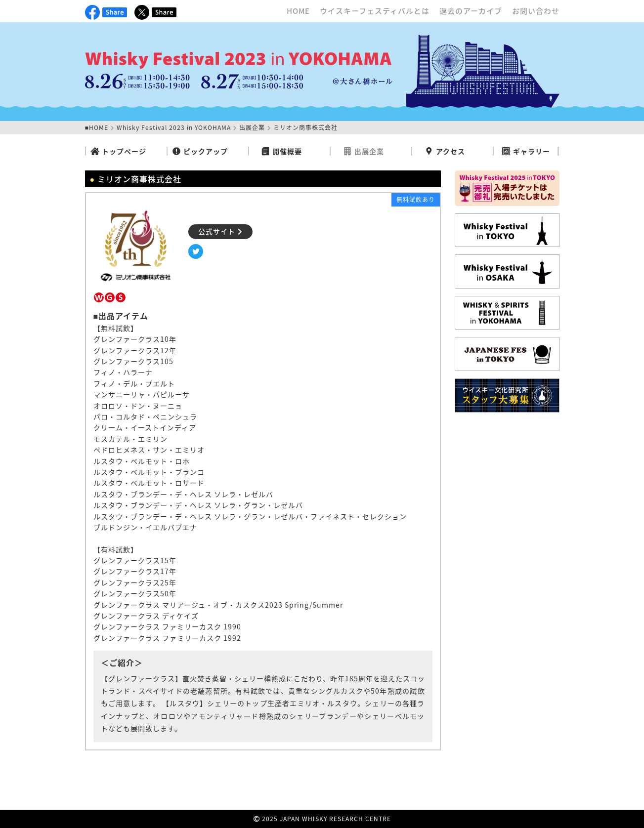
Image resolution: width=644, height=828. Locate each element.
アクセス (445, 151)
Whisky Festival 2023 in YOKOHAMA (174, 127)
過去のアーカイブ (471, 11)
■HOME (97, 127)
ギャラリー (526, 151)
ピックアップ (200, 151)
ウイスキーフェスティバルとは (375, 11)
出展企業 (252, 127)
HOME (298, 11)
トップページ (118, 151)
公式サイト (220, 231)
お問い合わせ (536, 11)
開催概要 (281, 151)
